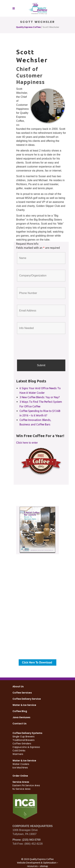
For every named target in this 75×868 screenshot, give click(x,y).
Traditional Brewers (23, 740)
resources (32, 866)
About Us (18, 686)
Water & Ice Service (24, 705)
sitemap (44, 866)
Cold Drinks (19, 751)
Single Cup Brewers (23, 737)
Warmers (18, 754)
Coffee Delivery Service (27, 699)
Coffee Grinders (22, 744)
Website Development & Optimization (37, 863)
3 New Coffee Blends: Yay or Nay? (40, 397)
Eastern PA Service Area (26, 785)
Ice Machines (20, 768)
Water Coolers (21, 764)
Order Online (20, 776)
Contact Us (19, 724)
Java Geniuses (21, 717)
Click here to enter (27, 443)
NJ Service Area (21, 789)
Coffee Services (22, 693)
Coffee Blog (20, 711)
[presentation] (42, 347)
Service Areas (21, 782)
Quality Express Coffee (28, 27)
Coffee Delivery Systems (27, 733)
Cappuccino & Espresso (26, 747)
